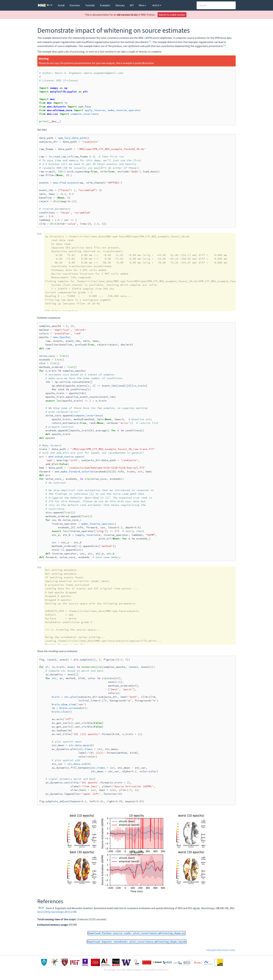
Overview (75, 5)
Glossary (120, 5)
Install (61, 5)
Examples (105, 5)
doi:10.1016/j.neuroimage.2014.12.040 (57, 912)
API (132, 5)
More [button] (142, 5)
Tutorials (90, 5)
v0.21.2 (157, 5)
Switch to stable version (172, 15)
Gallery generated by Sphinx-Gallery (221, 950)
